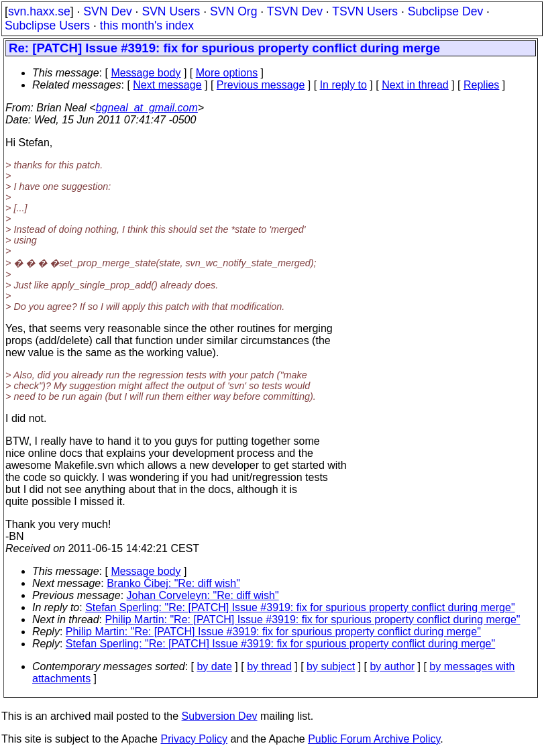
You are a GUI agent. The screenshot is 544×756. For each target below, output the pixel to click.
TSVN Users (365, 11)
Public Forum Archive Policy (374, 739)
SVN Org (233, 11)
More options (227, 73)
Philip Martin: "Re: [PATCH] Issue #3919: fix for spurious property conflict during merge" (313, 619)
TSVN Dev (295, 11)
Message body (146, 73)
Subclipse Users (47, 25)
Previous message (261, 85)
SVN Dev (107, 11)
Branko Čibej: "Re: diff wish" (173, 583)
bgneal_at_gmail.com (147, 108)
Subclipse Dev (445, 11)
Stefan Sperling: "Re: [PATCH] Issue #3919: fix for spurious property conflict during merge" (300, 607)
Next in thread (415, 85)
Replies (481, 85)
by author (392, 666)
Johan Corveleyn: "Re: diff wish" (203, 595)
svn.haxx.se (39, 11)
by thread (269, 666)
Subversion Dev (220, 716)
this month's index (147, 25)
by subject (331, 666)
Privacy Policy (194, 739)
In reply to (343, 85)
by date (214, 666)
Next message (167, 85)
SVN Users (171, 11)
